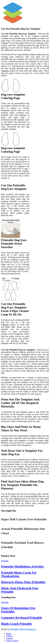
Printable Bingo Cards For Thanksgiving (19, 574)
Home (9, 634)
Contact (9, 638)
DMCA (9, 636)
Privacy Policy (12, 641)
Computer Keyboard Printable (22, 618)
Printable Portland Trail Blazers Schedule (22, 545)
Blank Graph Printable (16, 624)
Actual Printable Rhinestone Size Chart (23, 531)
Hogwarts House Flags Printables (23, 582)
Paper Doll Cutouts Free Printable (24, 519)
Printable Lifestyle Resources (23, 629)
